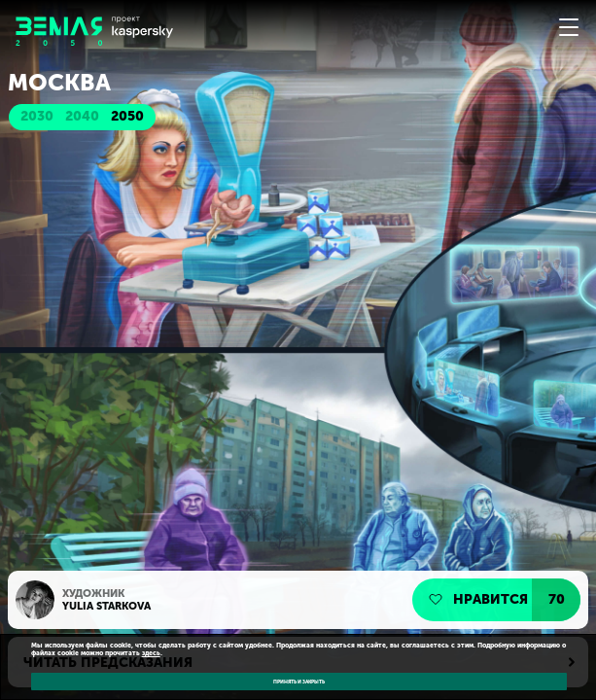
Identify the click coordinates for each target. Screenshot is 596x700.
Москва (59, 83)
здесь (151, 653)
